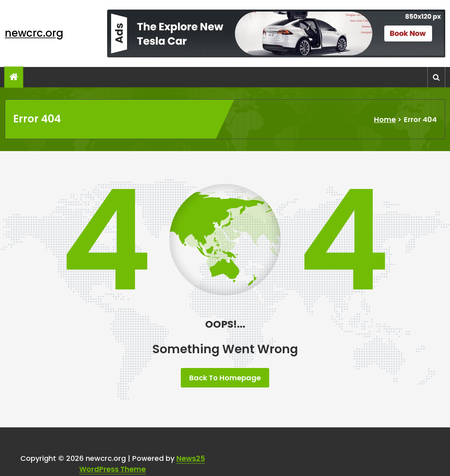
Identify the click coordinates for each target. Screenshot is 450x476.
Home (385, 119)
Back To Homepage (225, 378)
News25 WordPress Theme (142, 464)
